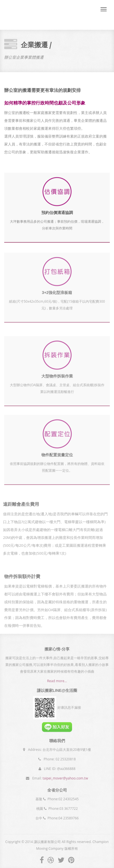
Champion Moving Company (28, 15)
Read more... (57, 683)
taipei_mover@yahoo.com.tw (65, 777)
